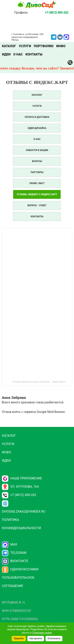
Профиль (21, 13)
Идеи (6, 54)
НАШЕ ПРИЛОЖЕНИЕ (22, 478)
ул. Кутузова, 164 (20, 487)
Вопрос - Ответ (37, 205)
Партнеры (37, 172)
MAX (66, 37)
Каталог (9, 46)
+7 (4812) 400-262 (19, 495)
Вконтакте (15, 561)
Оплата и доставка (37, 117)
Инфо (61, 46)
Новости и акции (37, 150)
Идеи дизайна (37, 128)
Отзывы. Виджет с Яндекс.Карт (37, 194)
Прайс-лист (37, 183)
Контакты (34, 54)
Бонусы (37, 161)
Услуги (25, 46)
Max (10, 544)
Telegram (54, 37)
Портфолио (44, 46)
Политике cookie (42, 633)
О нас (18, 54)
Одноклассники (20, 569)
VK (60, 37)
